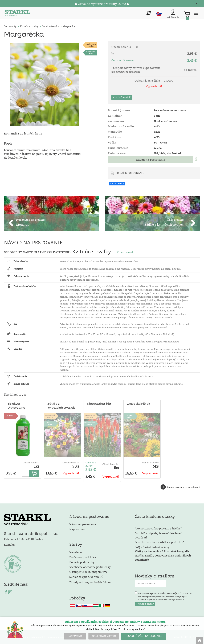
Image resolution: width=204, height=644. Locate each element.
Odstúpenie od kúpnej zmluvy (88, 572)
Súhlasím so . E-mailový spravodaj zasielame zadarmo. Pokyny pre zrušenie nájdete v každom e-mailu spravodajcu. (165, 596)
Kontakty (10, 545)
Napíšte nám (77, 529)
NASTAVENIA (75, 636)
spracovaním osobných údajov (169, 593)
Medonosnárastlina (91, 45)
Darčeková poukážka (83, 557)
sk (159, 14)
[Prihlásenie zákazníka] (173, 14)
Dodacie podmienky (82, 562)
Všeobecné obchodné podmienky (90, 567)
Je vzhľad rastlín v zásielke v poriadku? (159, 542)
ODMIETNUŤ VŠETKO (104, 636)
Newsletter (76, 552)
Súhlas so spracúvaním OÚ (86, 577)
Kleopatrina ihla (99, 404)
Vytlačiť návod (125, 252)
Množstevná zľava (91, 53)
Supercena (50, 424)
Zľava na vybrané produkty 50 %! (102, 4)
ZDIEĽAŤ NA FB (117, 184)
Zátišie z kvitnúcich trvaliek (61, 406)
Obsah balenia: (31, 463)
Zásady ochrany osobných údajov (91, 582)
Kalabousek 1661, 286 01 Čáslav (23, 539)
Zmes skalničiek (138, 404)
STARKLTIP (10, 416)
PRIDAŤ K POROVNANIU (130, 173)
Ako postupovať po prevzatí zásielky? (158, 528)
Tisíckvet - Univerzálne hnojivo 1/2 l (16, 406)
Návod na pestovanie (150, 160)
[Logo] (17, 14)
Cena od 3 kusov (91, 464)
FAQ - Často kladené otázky (152, 547)
